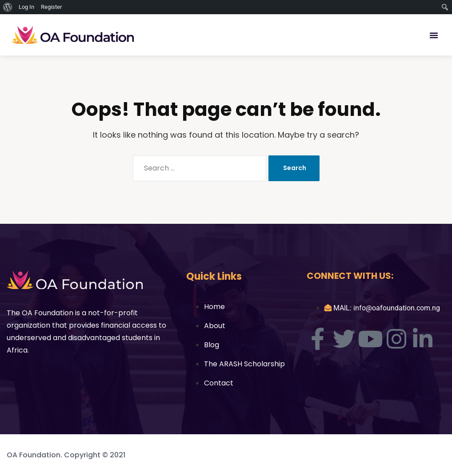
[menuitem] (8, 7)
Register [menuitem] (51, 7)
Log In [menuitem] (26, 7)
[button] (434, 35)
